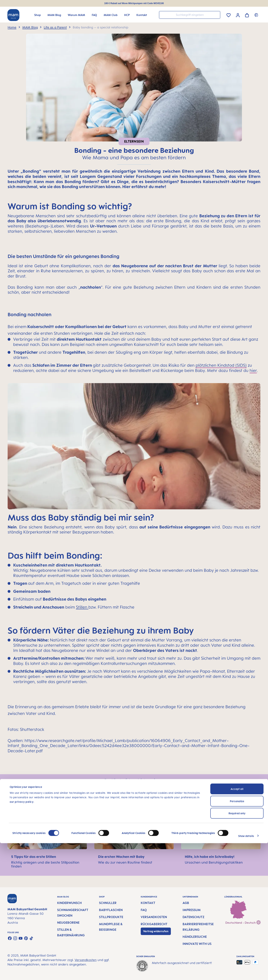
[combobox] (190, 15)
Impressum (192, 910)
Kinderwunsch (69, 903)
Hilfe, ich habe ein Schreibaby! (210, 857)
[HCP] (127, 15)
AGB (186, 903)
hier (253, 370)
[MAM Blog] (54, 15)
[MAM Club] (111, 15)
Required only (237, 950)
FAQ (144, 910)
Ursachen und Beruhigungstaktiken (214, 862)
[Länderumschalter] (257, 15)
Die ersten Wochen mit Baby (121, 857)
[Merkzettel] (229, 15)
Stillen (82, 607)
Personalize (237, 938)
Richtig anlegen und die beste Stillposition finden (45, 864)
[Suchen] (216, 15)
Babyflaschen (111, 910)
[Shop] (38, 15)
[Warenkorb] (247, 15)
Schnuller (108, 903)
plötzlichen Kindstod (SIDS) (221, 365)
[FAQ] (94, 15)
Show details (246, 973)
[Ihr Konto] (238, 15)
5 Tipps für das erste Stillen (34, 857)
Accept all (237, 926)
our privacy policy (22, 938)
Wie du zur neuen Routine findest (125, 862)
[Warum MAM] (76, 15)
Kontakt (148, 903)
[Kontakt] (142, 15)
